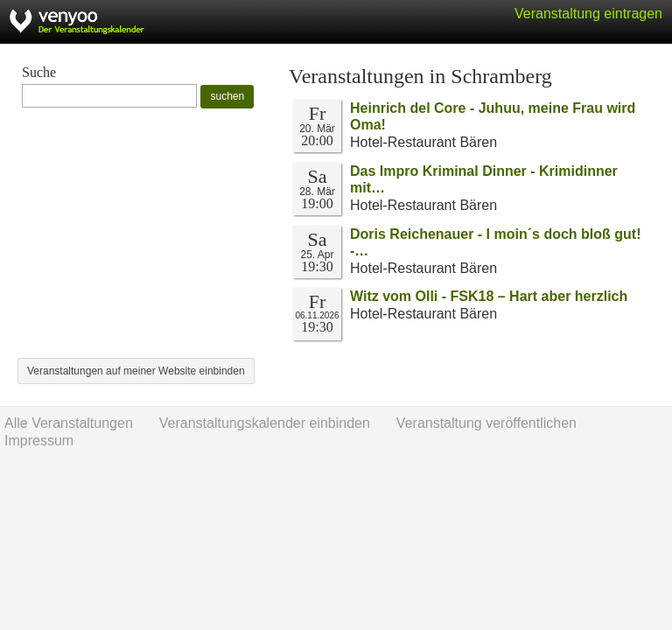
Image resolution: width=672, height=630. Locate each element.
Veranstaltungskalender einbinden (265, 423)
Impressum (39, 441)
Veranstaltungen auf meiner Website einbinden (136, 371)
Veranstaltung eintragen (588, 14)
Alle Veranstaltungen (69, 423)
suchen (227, 96)
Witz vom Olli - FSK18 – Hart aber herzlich (489, 296)
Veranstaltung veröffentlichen (486, 423)
